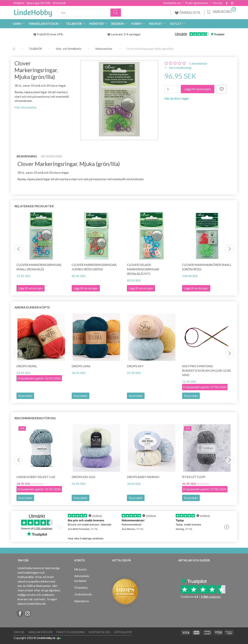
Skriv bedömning (180, 68)
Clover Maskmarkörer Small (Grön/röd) (207, 267)
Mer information (26, 107)
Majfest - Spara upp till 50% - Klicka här (40, 3)
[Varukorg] (221, 11)
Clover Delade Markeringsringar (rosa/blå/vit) (143, 269)
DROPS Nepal (27, 366)
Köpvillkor (123, 632)
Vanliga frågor (40, 632)
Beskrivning (27, 156)
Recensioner (52, 156)
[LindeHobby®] (33, 12)
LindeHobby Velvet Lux (36, 477)
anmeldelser (198, 63)
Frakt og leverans (197, 3)
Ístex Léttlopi (194, 477)
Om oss (217, 3)
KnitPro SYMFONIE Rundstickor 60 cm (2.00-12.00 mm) (206, 370)
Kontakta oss (172, 3)
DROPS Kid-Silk (84, 477)
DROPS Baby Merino (143, 477)
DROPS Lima (81, 366)
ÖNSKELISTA (188, 13)
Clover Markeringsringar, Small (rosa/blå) (39, 267)
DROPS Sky (135, 366)
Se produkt (25, 396)
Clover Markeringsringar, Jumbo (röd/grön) (94, 267)
